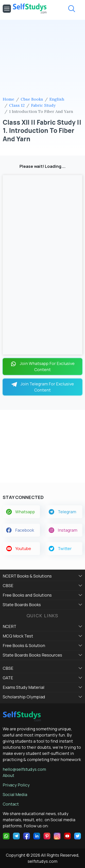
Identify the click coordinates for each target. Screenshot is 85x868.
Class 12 (17, 105)
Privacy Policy (16, 785)
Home (8, 99)
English (57, 99)
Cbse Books (32, 99)
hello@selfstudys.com (24, 769)
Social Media (15, 794)
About (8, 775)
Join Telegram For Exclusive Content (42, 387)
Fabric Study (43, 105)
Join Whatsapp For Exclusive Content (42, 366)
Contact (11, 804)
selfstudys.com (42, 861)
